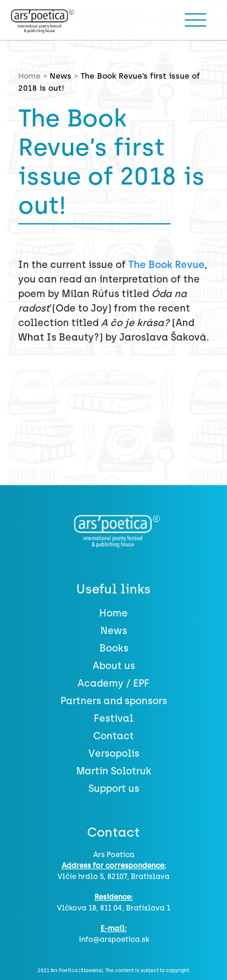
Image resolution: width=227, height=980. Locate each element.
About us (114, 666)
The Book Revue (166, 265)
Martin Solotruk (114, 771)
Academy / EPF (113, 683)
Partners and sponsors (114, 701)
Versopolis (114, 753)
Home (113, 613)
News (61, 76)
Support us (114, 789)
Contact (113, 736)
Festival (113, 718)
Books (114, 648)
